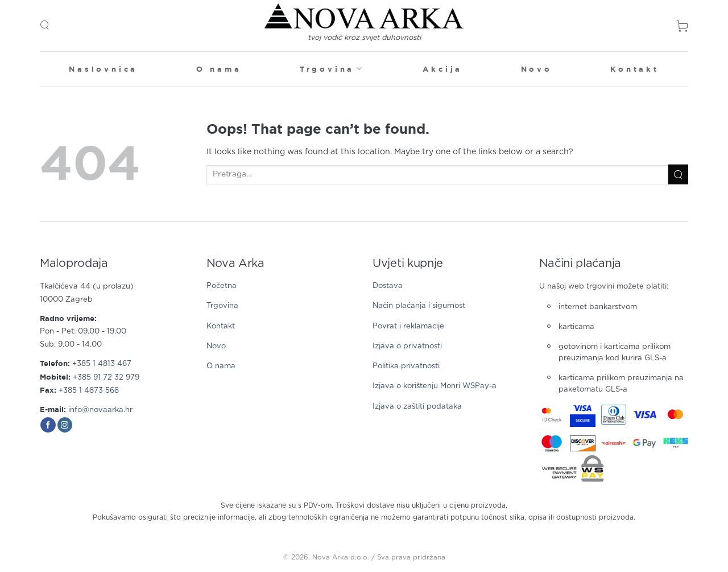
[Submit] (678, 174)
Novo (537, 69)
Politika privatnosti (406, 366)
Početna (222, 286)
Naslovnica (103, 69)
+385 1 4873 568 (89, 391)
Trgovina (332, 69)
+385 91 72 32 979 (106, 378)
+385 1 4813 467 (102, 364)
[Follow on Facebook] (48, 425)
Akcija (442, 69)
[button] (44, 25)
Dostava (388, 286)
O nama (219, 69)
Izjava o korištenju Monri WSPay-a (435, 386)
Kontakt (635, 69)
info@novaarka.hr (100, 410)
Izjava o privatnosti (407, 346)
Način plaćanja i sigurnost (419, 306)
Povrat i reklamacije (408, 326)
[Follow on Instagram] (65, 425)
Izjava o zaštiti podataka (417, 407)
